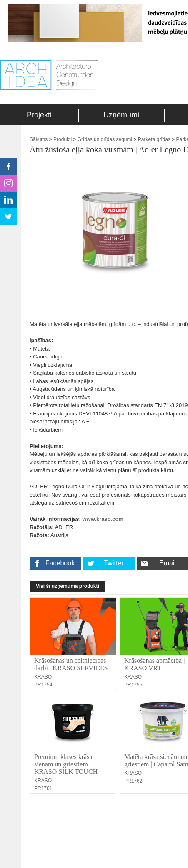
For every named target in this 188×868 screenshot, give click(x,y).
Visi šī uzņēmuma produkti (68, 586)
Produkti (63, 139)
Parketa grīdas (154, 139)
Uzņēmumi (121, 115)
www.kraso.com (103, 519)
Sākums (39, 139)
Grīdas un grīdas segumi (105, 139)
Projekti (39, 115)
